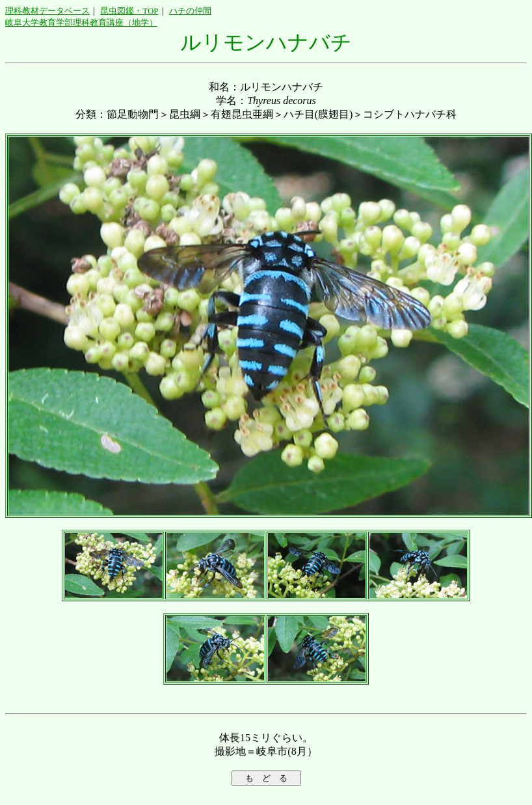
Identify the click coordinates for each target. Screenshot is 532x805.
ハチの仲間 (190, 11)
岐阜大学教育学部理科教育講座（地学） (81, 22)
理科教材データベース (47, 11)
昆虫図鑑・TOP (129, 11)
